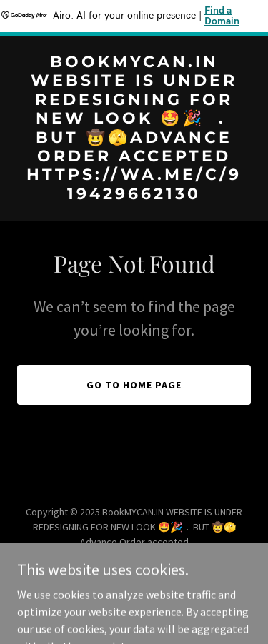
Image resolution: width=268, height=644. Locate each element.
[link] (134, 195)
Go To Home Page (134, 385)
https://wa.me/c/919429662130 (87, 557)
